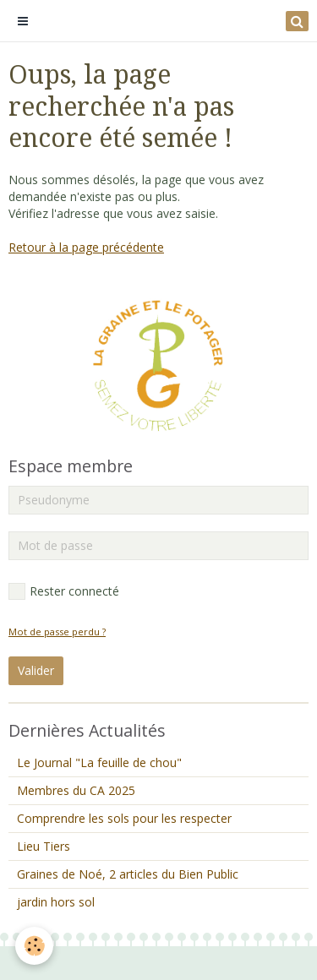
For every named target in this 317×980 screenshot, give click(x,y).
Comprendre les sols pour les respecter (124, 818)
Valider (36, 670)
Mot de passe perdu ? (57, 632)
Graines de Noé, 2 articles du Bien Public (128, 874)
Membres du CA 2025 (76, 790)
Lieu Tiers (44, 846)
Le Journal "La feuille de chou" (99, 762)
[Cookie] (34, 946)
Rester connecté (64, 591)
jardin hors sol (56, 902)
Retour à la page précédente (86, 247)
